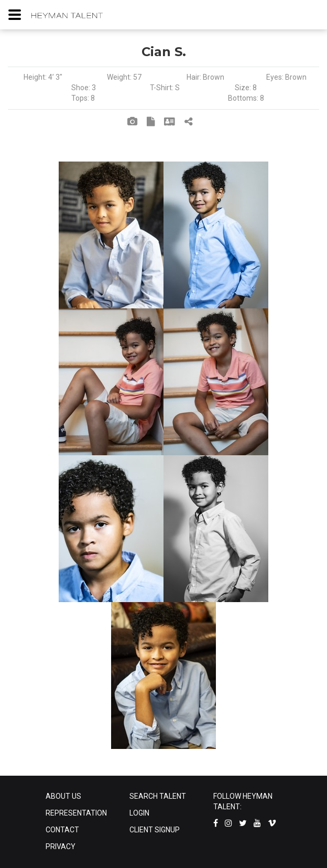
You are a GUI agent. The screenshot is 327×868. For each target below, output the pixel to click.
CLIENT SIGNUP (155, 830)
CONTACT (62, 830)
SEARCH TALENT (158, 796)
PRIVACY (61, 846)
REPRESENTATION (76, 813)
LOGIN (139, 813)
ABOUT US (63, 796)
